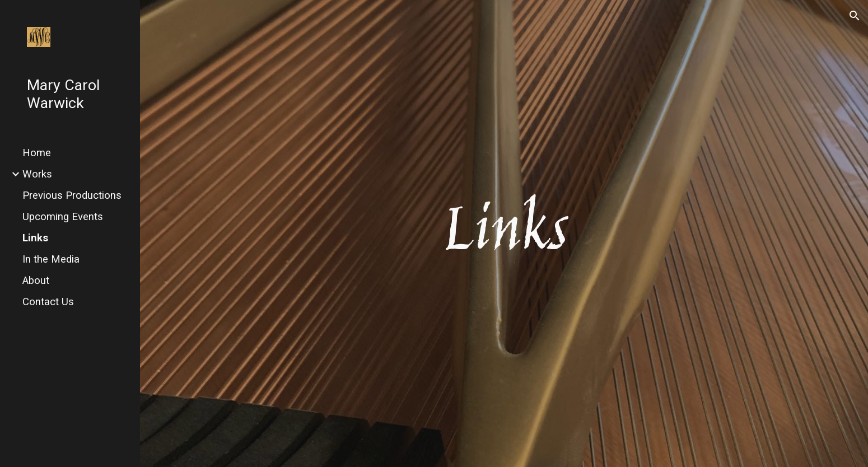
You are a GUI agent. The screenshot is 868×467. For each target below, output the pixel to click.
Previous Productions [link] (72, 195)
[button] (855, 16)
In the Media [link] (51, 259)
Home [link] (37, 153)
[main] (504, 233)
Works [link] (37, 174)
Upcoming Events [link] (63, 217)
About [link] (36, 281)
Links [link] (35, 238)
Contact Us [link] (48, 302)
